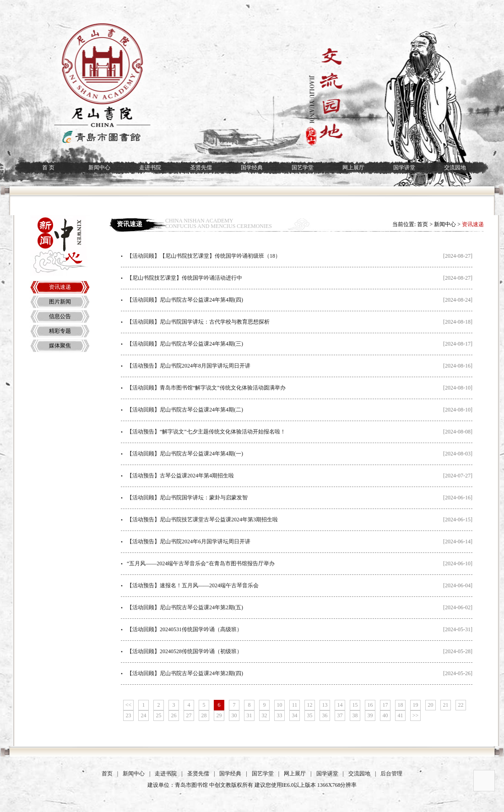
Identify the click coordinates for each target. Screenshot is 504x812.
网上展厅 (353, 168)
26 (174, 715)
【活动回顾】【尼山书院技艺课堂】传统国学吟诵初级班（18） (204, 256)
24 (144, 715)
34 (295, 715)
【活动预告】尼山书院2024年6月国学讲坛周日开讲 (189, 541)
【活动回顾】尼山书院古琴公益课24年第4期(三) (185, 344)
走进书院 (150, 168)
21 (446, 705)
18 (401, 705)
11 (295, 705)
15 (355, 705)
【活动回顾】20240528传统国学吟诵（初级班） (184, 651)
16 (370, 705)
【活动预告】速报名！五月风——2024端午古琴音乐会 (193, 585)
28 (204, 715)
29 (219, 715)
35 (310, 715)
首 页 (48, 168)
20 (431, 705)
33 (280, 715)
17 (385, 705)
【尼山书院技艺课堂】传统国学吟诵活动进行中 (184, 278)
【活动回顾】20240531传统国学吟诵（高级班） (184, 629)
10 (280, 705)
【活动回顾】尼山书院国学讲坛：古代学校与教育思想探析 (198, 322)
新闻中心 (99, 168)
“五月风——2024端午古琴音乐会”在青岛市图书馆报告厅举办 (201, 563)
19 (416, 705)
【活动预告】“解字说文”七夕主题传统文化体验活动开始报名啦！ (206, 432)
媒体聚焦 (60, 346)
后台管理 (391, 774)
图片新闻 (60, 302)
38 (355, 715)
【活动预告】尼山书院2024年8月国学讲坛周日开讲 (189, 366)
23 (129, 715)
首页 (423, 224)
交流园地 (455, 168)
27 (189, 715)
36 (325, 715)
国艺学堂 (303, 168)
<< (129, 705)
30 (234, 715)
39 (370, 715)
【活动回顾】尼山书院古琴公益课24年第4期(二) (185, 410)
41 (401, 715)
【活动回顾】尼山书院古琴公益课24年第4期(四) (185, 300)
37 (340, 715)
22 (461, 705)
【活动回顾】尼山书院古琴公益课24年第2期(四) (185, 673)
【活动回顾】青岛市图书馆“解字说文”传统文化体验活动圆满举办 (206, 388)
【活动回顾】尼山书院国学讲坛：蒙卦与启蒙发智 (187, 498)
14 (340, 705)
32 (265, 715)
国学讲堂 (404, 168)
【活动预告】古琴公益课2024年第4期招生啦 (180, 476)
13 (325, 705)
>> (416, 715)
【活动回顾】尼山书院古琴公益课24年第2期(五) (185, 607)
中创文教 (220, 785)
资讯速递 (60, 287)
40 (385, 715)
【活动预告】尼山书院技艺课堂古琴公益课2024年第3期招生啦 (202, 520)
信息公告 (60, 316)
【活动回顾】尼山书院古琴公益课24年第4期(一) (185, 454)
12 (310, 705)
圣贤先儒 (201, 168)
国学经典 (252, 168)
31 (249, 715)
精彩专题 (60, 331)
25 (159, 715)
